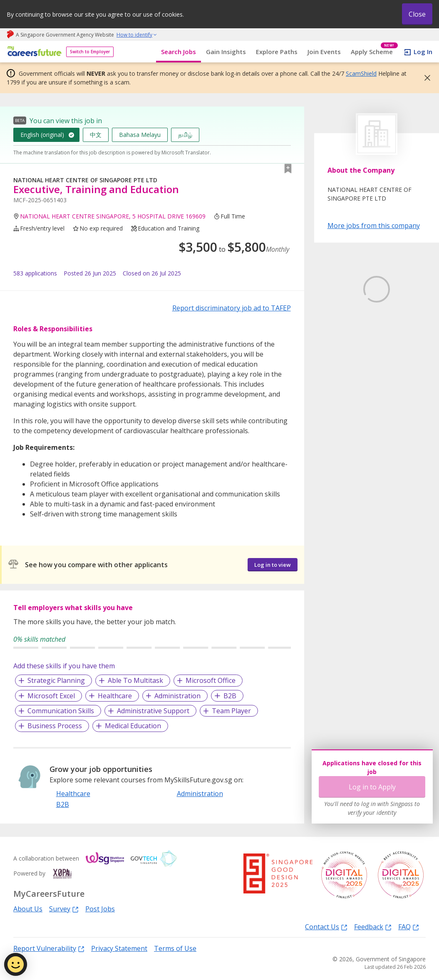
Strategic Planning (56, 680)
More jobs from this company (374, 225)
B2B (230, 696)
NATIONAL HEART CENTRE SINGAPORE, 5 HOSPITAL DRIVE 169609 (113, 216)
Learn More (384, 324)
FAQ (409, 927)
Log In (423, 52)
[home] (33, 52)
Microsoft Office (211, 680)
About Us (28, 909)
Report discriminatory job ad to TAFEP (232, 308)
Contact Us (326, 927)
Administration (177, 696)
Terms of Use (175, 948)
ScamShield (361, 73)
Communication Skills (61, 711)
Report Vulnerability (49, 948)
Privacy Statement (119, 948)
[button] (425, 78)
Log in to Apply (372, 787)
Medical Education (133, 726)
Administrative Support (153, 711)
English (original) (42, 135)
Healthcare (115, 696)
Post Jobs (100, 909)
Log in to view (273, 565)
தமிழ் (185, 135)
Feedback (373, 927)
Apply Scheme (374, 52)
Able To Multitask (135, 680)
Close (417, 14)
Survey (64, 909)
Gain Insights (226, 52)
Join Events (324, 52)
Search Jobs (179, 52)
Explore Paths (277, 52)
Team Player (231, 711)
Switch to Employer (90, 52)
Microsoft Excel (51, 696)
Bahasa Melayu (140, 135)
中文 (96, 135)
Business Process (55, 726)
